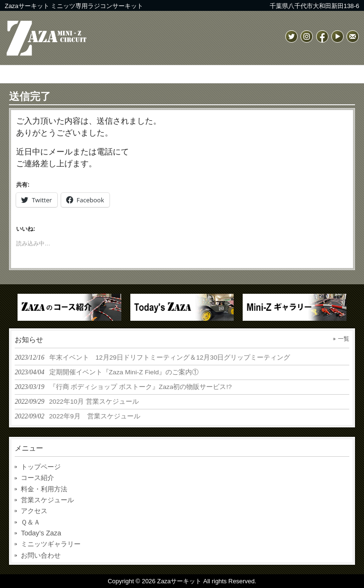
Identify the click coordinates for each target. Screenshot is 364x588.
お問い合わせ (41, 555)
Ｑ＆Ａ (31, 522)
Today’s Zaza (41, 533)
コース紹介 (37, 478)
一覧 (344, 339)
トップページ (41, 467)
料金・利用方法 (44, 489)
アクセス (34, 511)
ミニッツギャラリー (51, 544)
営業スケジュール (47, 500)
